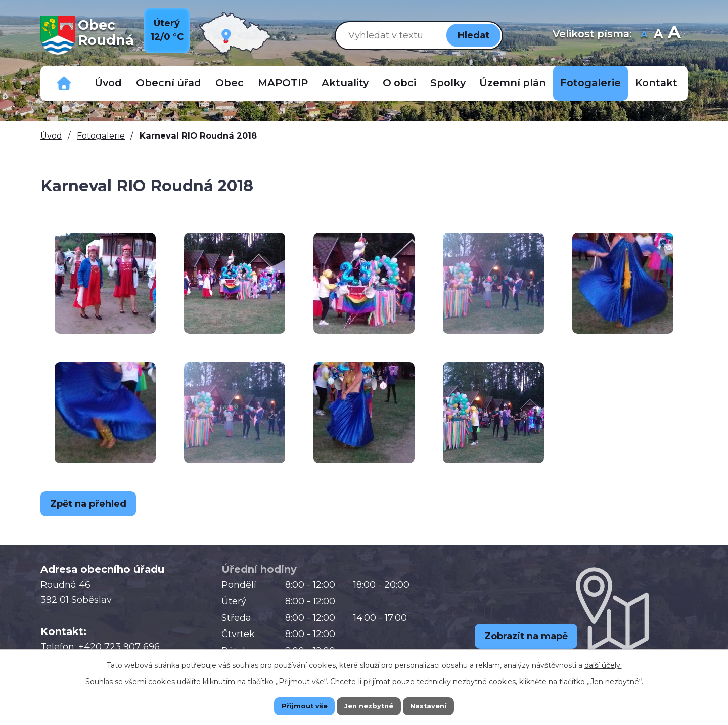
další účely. (603, 664)
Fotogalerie (590, 83)
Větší (674, 35)
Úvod (108, 83)
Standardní (658, 35)
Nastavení (440, 705)
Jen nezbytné (369, 705)
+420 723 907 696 (119, 647)
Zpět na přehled (93, 504)
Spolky (448, 83)
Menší (644, 35)
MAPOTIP (283, 83)
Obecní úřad (169, 83)
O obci (399, 83)
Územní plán (513, 83)
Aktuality (345, 83)
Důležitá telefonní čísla (64, 83)
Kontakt (656, 83)
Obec (230, 83)
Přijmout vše (293, 705)
